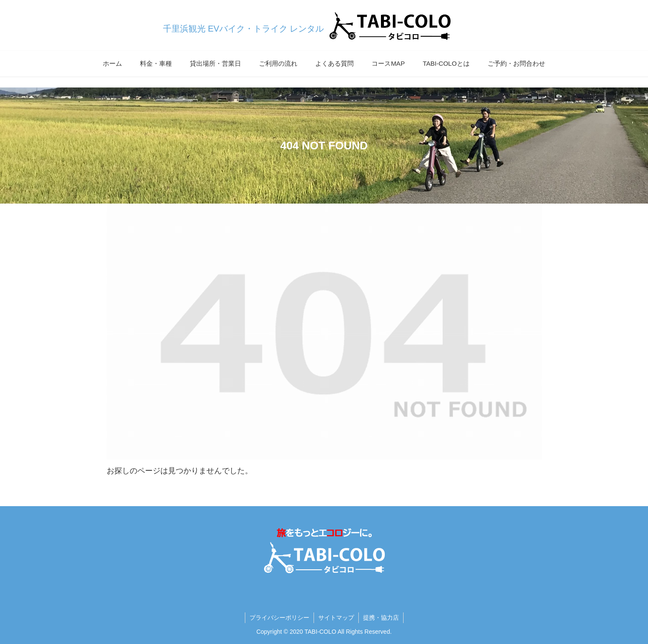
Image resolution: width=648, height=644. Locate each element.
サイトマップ (336, 618)
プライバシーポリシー (279, 618)
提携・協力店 (381, 618)
